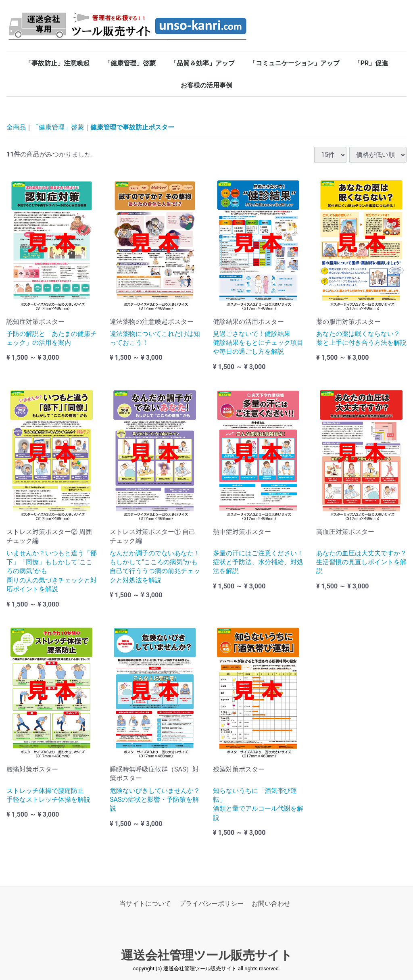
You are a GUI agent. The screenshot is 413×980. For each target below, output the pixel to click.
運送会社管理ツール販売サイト (207, 955)
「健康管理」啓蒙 (130, 63)
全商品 (16, 127)
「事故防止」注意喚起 (57, 63)
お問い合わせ (271, 904)
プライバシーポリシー (211, 904)
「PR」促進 (371, 63)
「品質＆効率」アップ (202, 63)
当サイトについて (145, 904)
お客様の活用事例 (206, 85)
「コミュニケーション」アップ (294, 63)
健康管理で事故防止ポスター (132, 127)
